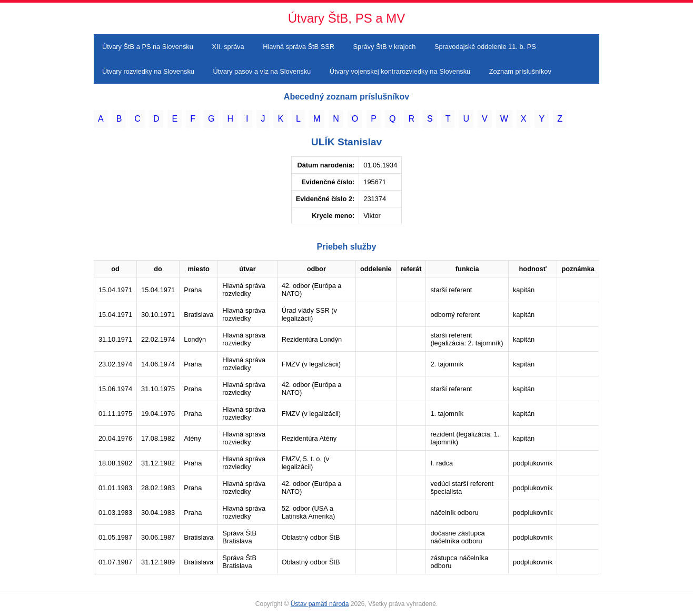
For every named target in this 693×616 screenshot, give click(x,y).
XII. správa (228, 47)
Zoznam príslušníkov (520, 71)
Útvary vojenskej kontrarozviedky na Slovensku (400, 71)
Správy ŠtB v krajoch (385, 47)
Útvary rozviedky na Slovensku (148, 71)
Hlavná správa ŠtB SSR (299, 47)
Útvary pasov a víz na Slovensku (262, 71)
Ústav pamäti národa (320, 604)
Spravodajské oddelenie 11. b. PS (485, 47)
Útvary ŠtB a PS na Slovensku (148, 47)
